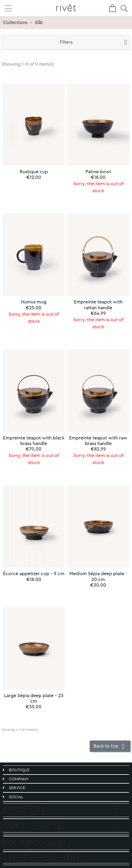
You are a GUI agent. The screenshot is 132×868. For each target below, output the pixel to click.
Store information (44, 858)
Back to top (110, 746)
